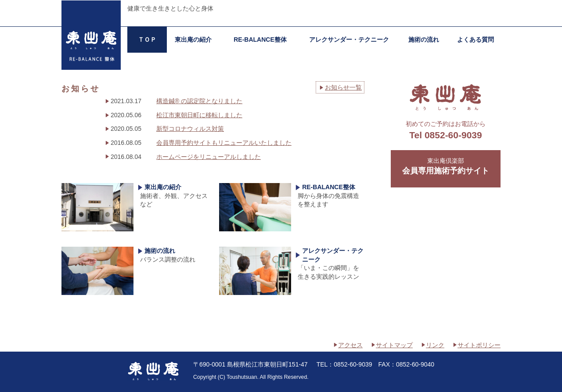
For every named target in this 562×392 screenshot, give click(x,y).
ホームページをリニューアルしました (209, 157)
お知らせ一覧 (343, 87)
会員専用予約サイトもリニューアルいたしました (224, 143)
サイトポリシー (479, 345)
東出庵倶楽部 (446, 167)
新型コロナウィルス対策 (190, 129)
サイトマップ (394, 345)
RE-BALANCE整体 (260, 40)
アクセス (350, 345)
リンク (435, 345)
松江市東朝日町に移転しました (199, 115)
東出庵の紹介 (193, 40)
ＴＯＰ (147, 40)
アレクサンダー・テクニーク (349, 40)
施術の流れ (424, 40)
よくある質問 (476, 40)
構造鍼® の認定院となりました (199, 101)
